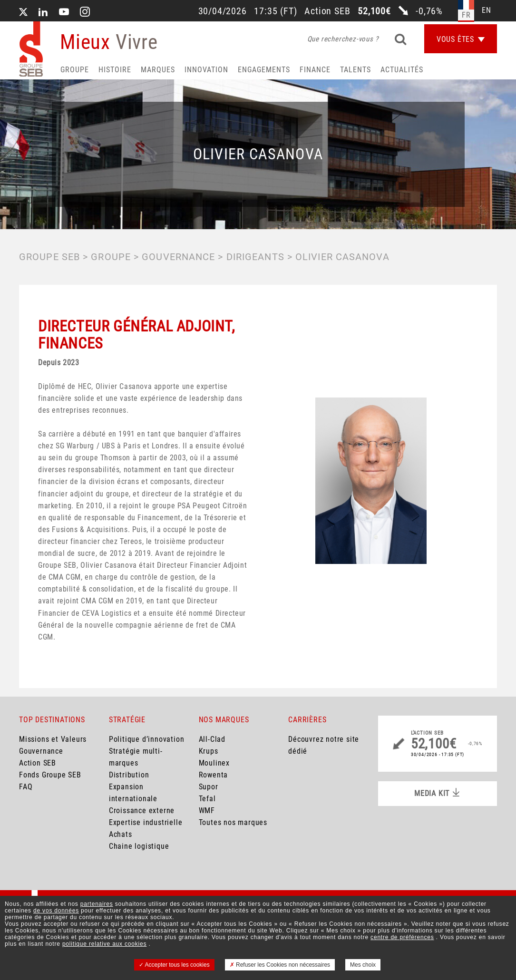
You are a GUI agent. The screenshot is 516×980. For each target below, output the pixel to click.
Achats (121, 834)
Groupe (75, 70)
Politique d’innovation (147, 739)
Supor (209, 787)
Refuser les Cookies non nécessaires (280, 965)
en (487, 10)
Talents (355, 70)
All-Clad (212, 739)
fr (466, 15)
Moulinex (214, 763)
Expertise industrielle (146, 822)
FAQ (26, 787)
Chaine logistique (139, 846)
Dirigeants (255, 257)
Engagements (264, 70)
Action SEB (38, 763)
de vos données (56, 911)
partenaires (97, 904)
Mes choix (363, 965)
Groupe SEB (49, 257)
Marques (158, 70)
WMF (207, 810)
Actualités (402, 70)
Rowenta (214, 775)
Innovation (206, 70)
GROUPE (111, 257)
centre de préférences (402, 937)
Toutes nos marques (233, 822)
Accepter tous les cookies (174, 965)
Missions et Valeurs (53, 739)
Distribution (129, 775)
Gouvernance (41, 751)
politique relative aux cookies (104, 944)
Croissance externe (142, 810)
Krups (209, 751)
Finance (315, 70)
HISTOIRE (115, 70)
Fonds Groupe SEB (50, 775)
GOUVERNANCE (178, 257)
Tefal (207, 799)
